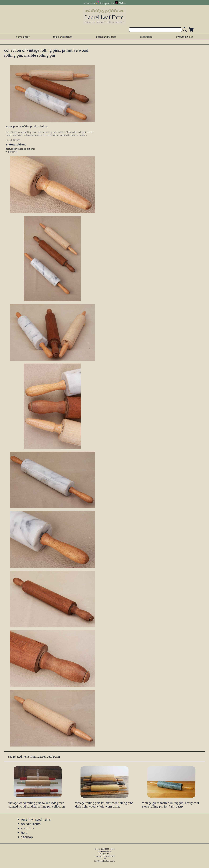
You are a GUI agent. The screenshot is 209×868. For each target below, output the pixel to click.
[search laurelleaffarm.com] (185, 30)
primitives (13, 152)
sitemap (27, 837)
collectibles (146, 37)
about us (27, 828)
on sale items (31, 824)
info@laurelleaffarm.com (104, 861)
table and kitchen (63, 37)
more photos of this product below (27, 126)
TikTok (122, 3)
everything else (184, 37)
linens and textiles (106, 37)
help (24, 832)
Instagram (105, 3)
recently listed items (36, 819)
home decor (23, 37)
